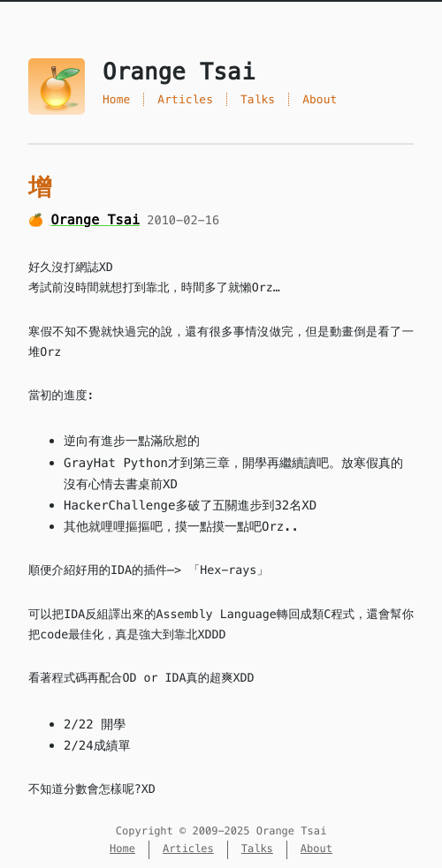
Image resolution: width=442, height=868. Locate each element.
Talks (258, 99)
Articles (185, 99)
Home (116, 99)
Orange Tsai (95, 220)
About (320, 99)
